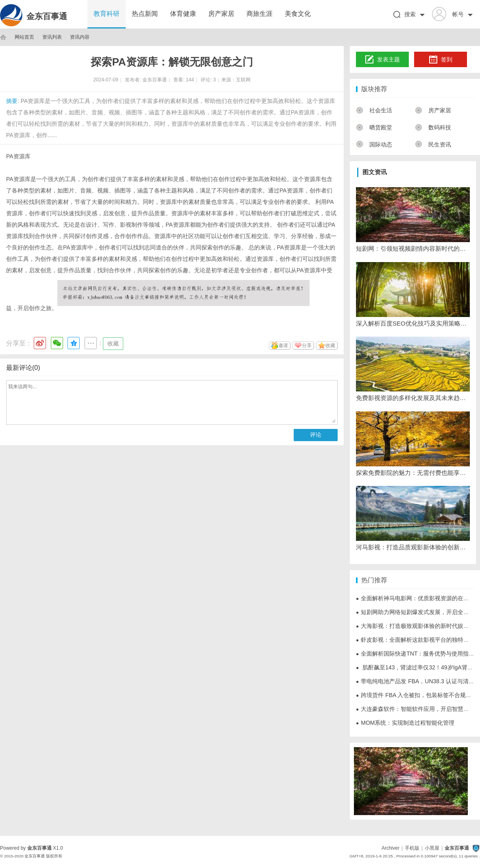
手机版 (412, 848)
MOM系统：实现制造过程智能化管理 (405, 723)
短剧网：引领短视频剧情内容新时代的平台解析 (413, 248)
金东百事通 (47, 16)
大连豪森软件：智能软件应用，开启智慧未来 (415, 709)
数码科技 (433, 127)
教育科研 (107, 14)
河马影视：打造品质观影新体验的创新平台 (413, 547)
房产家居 (221, 14)
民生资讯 (433, 144)
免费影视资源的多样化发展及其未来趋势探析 (413, 398)
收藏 (113, 343)
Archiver (391, 848)
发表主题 (383, 60)
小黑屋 (432, 848)
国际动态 (374, 144)
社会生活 (374, 110)
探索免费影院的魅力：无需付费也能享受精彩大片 (413, 473)
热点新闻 (145, 14)
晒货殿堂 (374, 127)
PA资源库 (18, 156)
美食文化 (298, 14)
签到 (441, 60)
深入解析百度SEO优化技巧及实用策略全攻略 (413, 323)
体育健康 (183, 14)
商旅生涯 (260, 14)
